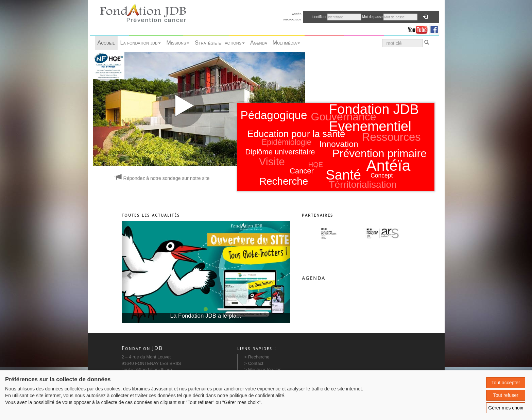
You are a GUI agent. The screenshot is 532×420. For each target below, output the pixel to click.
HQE (316, 165)
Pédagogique (274, 115)
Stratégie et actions (220, 43)
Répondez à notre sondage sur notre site (162, 178)
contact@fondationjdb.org (147, 369)
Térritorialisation (363, 184)
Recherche (284, 181)
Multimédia (286, 43)
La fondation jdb (141, 43)
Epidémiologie (287, 142)
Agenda (259, 43)
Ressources (391, 137)
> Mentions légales (263, 369)
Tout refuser (506, 395)
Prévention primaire (380, 153)
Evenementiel (370, 126)
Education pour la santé (296, 134)
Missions (178, 43)
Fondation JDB (374, 109)
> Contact (254, 363)
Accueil (106, 43)
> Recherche (257, 357)
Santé (343, 175)
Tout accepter (506, 383)
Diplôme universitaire (280, 152)
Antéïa (389, 165)
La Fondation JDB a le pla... (206, 316)
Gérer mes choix (506, 408)
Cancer (302, 171)
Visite (272, 162)
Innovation (339, 144)
